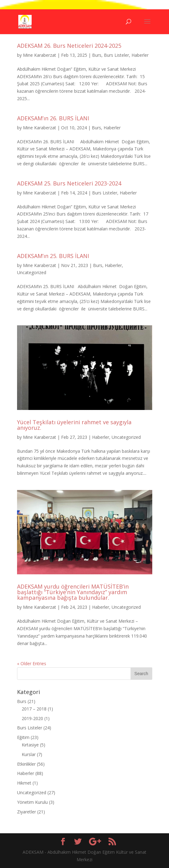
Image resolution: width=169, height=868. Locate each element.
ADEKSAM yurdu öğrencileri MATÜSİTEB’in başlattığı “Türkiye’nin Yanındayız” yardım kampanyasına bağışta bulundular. (73, 592)
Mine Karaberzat (40, 55)
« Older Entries (32, 663)
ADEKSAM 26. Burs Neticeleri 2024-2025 (69, 46)
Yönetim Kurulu (32, 802)
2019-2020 (32, 718)
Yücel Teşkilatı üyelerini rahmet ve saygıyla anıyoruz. (74, 425)
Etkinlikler (26, 764)
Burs (97, 55)
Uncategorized (32, 272)
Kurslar (29, 754)
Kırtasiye (30, 745)
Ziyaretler (27, 812)
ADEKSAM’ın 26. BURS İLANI (53, 118)
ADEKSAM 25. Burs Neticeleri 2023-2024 (69, 183)
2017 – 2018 (34, 709)
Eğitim (23, 737)
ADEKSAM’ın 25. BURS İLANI (53, 256)
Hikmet (24, 783)
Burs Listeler (116, 55)
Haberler (140, 55)
